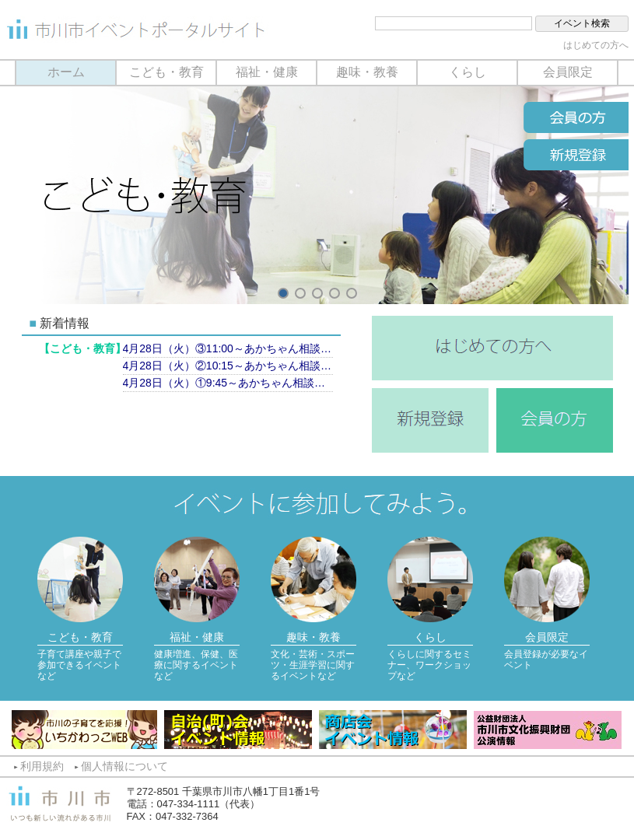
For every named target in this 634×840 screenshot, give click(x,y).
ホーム (66, 72)
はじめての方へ (596, 45)
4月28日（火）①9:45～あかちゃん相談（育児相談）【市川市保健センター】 (228, 383)
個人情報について (124, 766)
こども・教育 (166, 72)
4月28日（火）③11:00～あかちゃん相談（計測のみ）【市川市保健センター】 (228, 348)
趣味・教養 (367, 72)
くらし (468, 72)
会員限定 (568, 72)
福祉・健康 (267, 72)
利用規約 (42, 766)
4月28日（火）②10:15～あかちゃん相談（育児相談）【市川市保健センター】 (228, 366)
